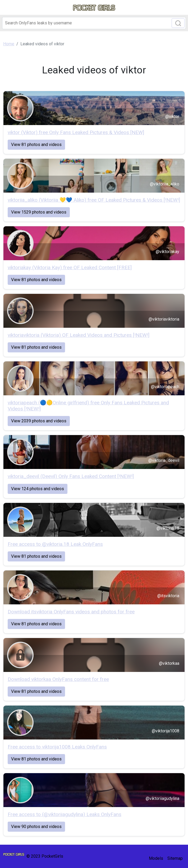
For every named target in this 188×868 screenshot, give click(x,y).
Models (156, 858)
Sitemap (175, 858)
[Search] (94, 23)
